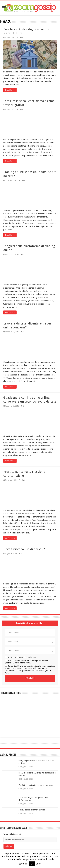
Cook (38, 864)
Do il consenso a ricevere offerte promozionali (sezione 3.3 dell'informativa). (26, 662)
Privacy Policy (23, 657)
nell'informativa (38, 671)
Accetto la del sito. (22, 657)
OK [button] (32, 864)
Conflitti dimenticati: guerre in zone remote (37, 785)
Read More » (10, 90)
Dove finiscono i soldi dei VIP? (24, 549)
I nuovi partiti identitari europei (32, 810)
